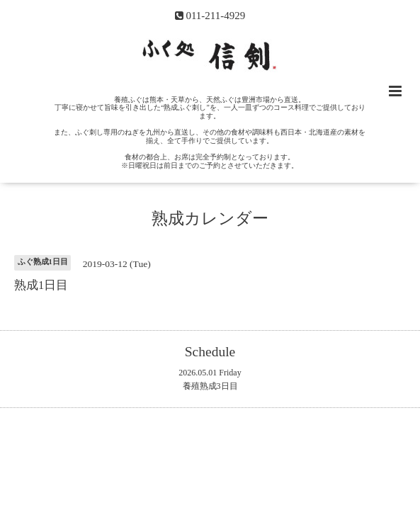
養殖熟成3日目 (210, 386)
